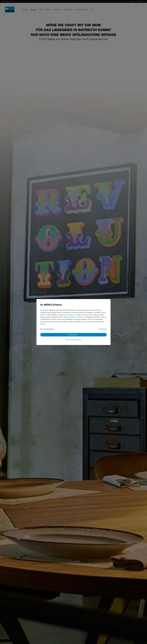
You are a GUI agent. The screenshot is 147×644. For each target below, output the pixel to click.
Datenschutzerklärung (47, 329)
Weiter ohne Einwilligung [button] (73, 339)
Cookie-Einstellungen (67, 319)
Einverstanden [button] (72, 335)
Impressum (103, 329)
